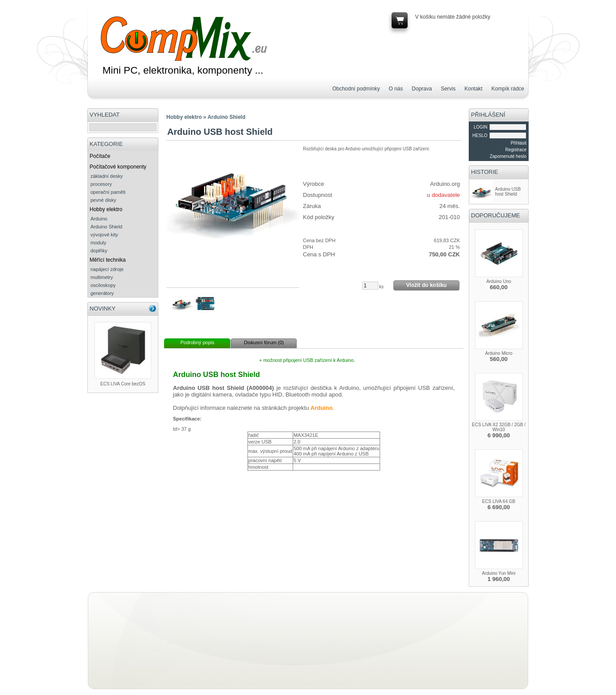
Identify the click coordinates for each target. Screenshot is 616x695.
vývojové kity (104, 235)
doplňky (99, 251)
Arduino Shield (106, 227)
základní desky (107, 176)
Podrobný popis (197, 342)
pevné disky (103, 200)
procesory (101, 184)
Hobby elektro (106, 209)
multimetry (102, 277)
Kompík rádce (508, 89)
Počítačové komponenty (118, 167)
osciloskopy (103, 285)
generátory (102, 293)
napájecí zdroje (107, 269)
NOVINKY (103, 308)
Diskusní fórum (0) (264, 342)
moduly (98, 243)
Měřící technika (108, 260)
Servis (448, 89)
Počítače (100, 156)
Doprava (422, 89)
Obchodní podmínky (356, 89)
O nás (396, 89)
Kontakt (473, 89)
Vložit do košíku (426, 285)
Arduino (99, 219)
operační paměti (108, 192)
